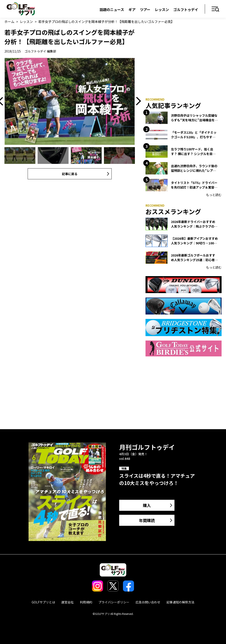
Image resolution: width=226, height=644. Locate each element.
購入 (147, 505)
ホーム (9, 22)
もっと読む (214, 195)
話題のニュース (112, 9)
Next (137, 101)
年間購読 (147, 520)
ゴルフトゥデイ (186, 9)
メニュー (215, 9)
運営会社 (67, 602)
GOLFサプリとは (43, 602)
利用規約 (86, 602)
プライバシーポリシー (114, 602)
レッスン (162, 9)
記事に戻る (70, 174)
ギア (132, 9)
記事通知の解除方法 (180, 602)
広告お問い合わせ (148, 602)
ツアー (145, 9)
